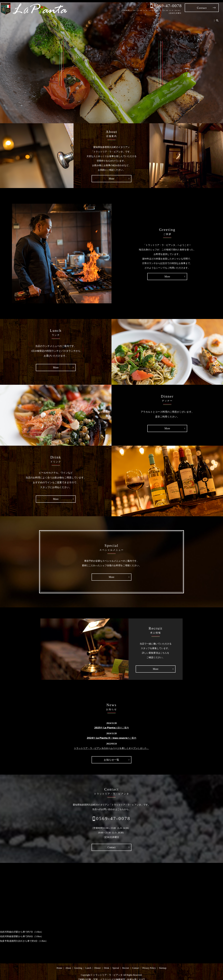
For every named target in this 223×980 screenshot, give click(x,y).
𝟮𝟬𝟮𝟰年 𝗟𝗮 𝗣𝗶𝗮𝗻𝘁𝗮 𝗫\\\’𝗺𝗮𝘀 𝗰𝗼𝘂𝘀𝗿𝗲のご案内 (111, 734)
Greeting (134, 18)
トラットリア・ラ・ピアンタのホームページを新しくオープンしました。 (111, 744)
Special (182, 18)
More (112, 175)
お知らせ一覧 (111, 756)
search (217, 19)
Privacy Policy (149, 964)
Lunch (147, 18)
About (121, 18)
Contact (208, 18)
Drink (170, 18)
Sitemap (163, 964)
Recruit (195, 18)
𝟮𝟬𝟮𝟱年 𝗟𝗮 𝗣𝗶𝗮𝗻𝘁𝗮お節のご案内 (112, 724)
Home (110, 18)
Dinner (159, 18)
